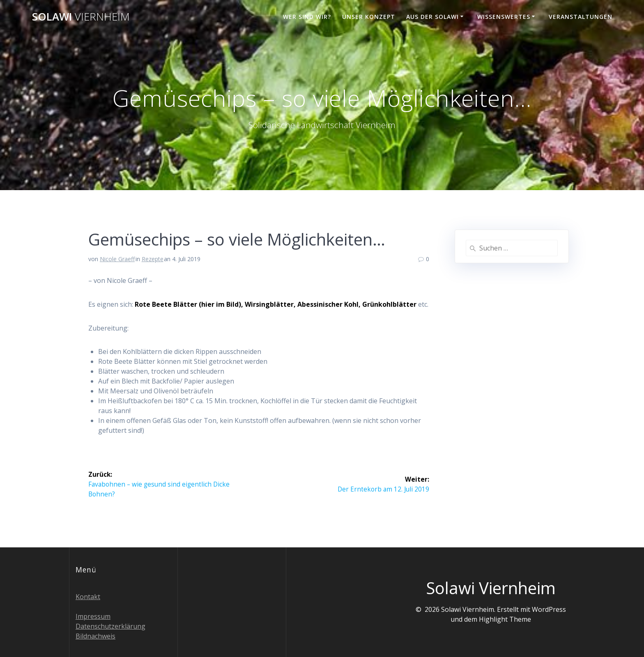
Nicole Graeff (117, 259)
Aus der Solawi (432, 17)
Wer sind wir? (307, 17)
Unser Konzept (369, 17)
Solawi (81, 17)
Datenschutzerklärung (110, 626)
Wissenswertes (504, 17)
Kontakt (88, 597)
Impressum (93, 616)
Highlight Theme (505, 619)
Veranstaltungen (581, 17)
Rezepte (153, 259)
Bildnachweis (95, 636)
